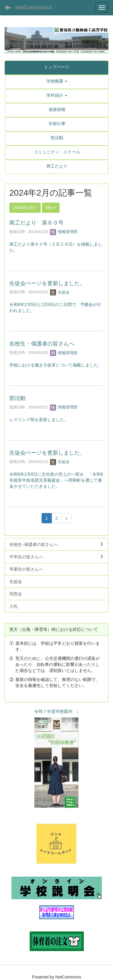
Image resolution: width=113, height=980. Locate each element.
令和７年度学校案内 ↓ (56, 711)
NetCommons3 (33, 8)
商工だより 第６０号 (36, 223)
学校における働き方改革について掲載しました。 (56, 365)
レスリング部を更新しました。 (39, 420)
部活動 (17, 398)
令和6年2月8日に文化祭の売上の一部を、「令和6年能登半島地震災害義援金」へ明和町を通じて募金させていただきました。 (56, 480)
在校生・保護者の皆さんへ (42, 344)
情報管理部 (64, 232)
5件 (51, 208)
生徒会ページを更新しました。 (47, 283)
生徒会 (60, 292)
